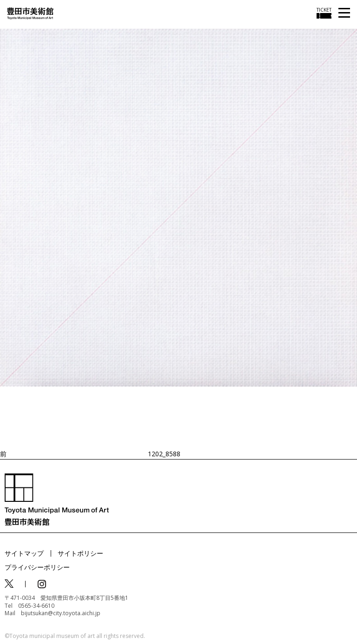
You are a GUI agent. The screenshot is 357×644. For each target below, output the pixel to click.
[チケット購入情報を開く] (324, 13)
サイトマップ (24, 553)
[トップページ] (30, 13)
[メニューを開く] (344, 13)
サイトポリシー (80, 553)
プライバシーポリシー (37, 567)
